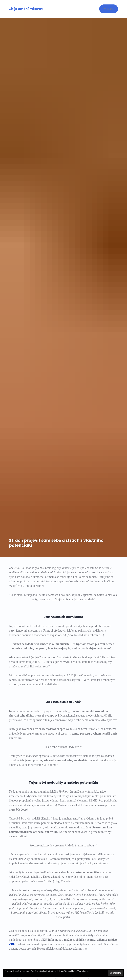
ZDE (12, 944)
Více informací (83, 971)
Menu (109, 9)
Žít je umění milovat (26, 9)
